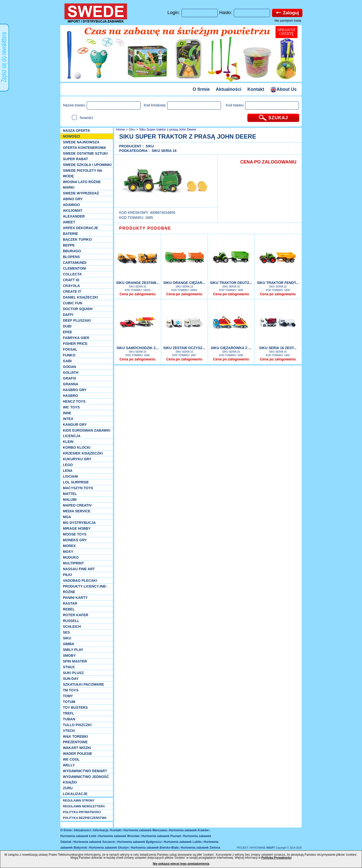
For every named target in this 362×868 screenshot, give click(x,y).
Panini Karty (75, 598)
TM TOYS (71, 690)
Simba (69, 644)
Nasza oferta (76, 131)
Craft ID (71, 280)
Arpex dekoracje (80, 228)
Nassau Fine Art (79, 569)
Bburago (72, 251)
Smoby (69, 655)
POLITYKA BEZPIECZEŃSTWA (85, 818)
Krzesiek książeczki (83, 453)
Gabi (67, 361)
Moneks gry (75, 540)
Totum (69, 702)
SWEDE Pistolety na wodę (82, 173)
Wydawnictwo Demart (85, 771)
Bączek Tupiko (77, 239)
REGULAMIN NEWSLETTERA (84, 806)
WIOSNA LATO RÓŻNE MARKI (82, 185)
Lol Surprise (76, 482)
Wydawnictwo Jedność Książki (86, 779)
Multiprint (73, 563)
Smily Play (73, 650)
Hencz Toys (74, 401)
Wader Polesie (78, 754)
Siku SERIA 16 (164, 151)
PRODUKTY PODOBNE (145, 228)
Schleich (72, 627)
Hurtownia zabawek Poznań (161, 836)
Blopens (71, 257)
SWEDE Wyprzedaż (81, 193)
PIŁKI (67, 575)
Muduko (71, 557)
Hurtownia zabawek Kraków (189, 830)
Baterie (70, 234)
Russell (71, 621)
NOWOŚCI (71, 136)
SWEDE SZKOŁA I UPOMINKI (87, 165)
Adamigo (71, 205)
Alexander (74, 216)
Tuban (69, 719)
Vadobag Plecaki (80, 581)
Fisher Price (75, 344)
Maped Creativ (77, 505)
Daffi (68, 315)
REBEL (69, 609)
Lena (68, 471)
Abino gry (73, 199)
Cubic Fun (73, 303)
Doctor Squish (78, 309)
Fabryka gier (76, 338)
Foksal (70, 349)
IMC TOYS (71, 407)
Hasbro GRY (75, 390)
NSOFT (271, 848)
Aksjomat (73, 211)
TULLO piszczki (77, 725)
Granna (71, 384)
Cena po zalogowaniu (137, 294)
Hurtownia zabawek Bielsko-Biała (155, 848)
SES (66, 632)
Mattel (70, 494)
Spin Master (75, 661)
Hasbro (71, 396)
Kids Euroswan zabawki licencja (87, 433)
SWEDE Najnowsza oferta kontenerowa (84, 145)
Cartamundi (75, 263)
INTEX (68, 419)
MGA (67, 517)
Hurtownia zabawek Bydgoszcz (139, 842)
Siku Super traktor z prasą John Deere (168, 129)
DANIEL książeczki (80, 297)
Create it (72, 292)
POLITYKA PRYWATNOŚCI (82, 812)
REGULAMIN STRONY (79, 801)
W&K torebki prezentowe (75, 739)
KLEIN (68, 442)
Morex (69, 546)
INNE (67, 413)
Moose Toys (75, 534)
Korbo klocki (77, 447)
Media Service (77, 511)
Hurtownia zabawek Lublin (183, 842)
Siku (67, 638)
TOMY (68, 696)
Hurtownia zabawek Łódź (78, 836)
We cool (71, 759)
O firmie (201, 89)
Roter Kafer (76, 615)
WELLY (69, 765)
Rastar (70, 603)
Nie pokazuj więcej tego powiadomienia (181, 864)
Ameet (69, 222)
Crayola (71, 286)
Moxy (68, 552)
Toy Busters (75, 708)
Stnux (69, 667)
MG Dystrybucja (79, 523)
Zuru (68, 788)
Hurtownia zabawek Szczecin (94, 842)
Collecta (72, 274)
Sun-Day (71, 679)
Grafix (70, 378)
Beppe (69, 245)
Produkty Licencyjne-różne (85, 589)
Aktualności (229, 89)
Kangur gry (75, 425)
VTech (69, 731)
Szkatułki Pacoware (83, 684)
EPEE (67, 332)
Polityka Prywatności (277, 858)
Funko (69, 355)
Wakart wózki (77, 748)
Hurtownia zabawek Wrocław (119, 836)
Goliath (71, 373)
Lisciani (70, 476)
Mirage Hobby (77, 528)
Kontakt (256, 89)
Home (120, 129)
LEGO (68, 465)
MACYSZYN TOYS (78, 488)
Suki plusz (73, 673)
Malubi (70, 500)
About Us (283, 89)
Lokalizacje (75, 794)
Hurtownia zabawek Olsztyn (109, 848)
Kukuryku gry (77, 459)
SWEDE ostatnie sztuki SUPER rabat (85, 156)
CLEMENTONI (74, 268)
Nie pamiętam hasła (288, 21)
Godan (69, 367)
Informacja (101, 830)
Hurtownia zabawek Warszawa (145, 830)
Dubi (67, 326)
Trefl (69, 713)
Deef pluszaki (77, 320)
